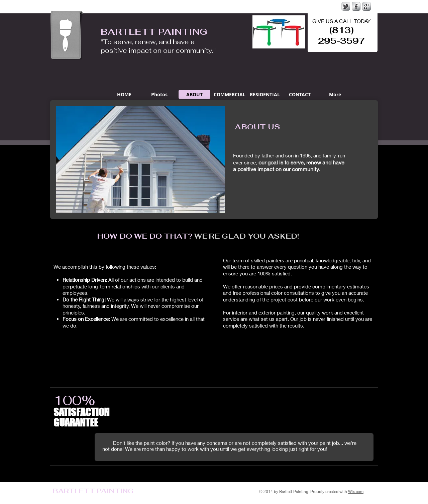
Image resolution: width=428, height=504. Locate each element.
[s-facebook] (356, 6)
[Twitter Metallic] (346, 6)
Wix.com (356, 491)
